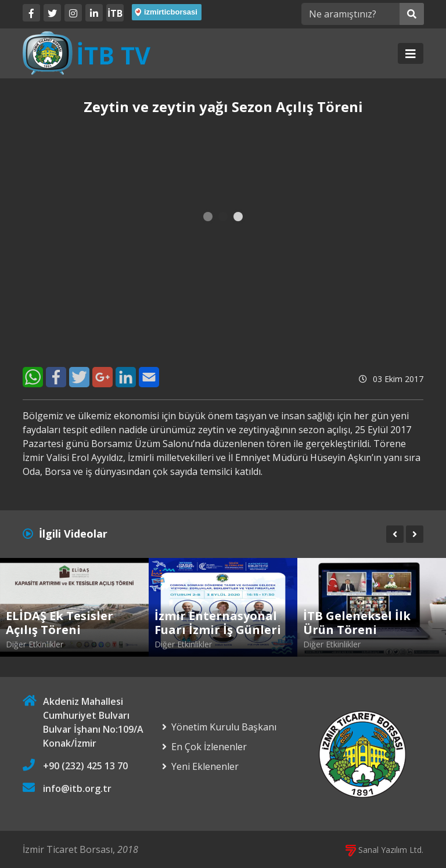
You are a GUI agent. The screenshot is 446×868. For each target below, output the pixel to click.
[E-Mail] (149, 377)
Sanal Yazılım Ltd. (384, 850)
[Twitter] (52, 13)
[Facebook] (31, 13)
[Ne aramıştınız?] (350, 14)
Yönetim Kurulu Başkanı (224, 727)
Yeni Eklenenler (205, 766)
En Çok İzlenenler (209, 747)
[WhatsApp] (33, 377)
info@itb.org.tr (77, 788)
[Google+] (102, 377)
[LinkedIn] (94, 13)
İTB (115, 13)
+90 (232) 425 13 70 (85, 766)
